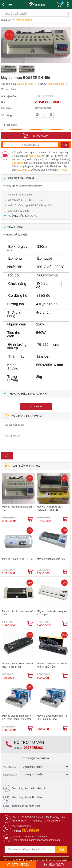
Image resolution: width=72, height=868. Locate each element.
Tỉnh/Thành (10, 767)
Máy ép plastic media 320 (51, 559)
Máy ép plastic (24, 20)
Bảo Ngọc (18, 163)
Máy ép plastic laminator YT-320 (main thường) (53, 717)
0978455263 (33, 748)
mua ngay (36, 407)
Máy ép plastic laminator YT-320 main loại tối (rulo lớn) (18, 717)
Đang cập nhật (25, 84)
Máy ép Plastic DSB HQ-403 (18, 559)
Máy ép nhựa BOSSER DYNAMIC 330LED (50, 508)
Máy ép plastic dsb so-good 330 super (52, 613)
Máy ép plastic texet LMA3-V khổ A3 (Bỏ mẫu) (53, 665)
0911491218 (23, 170)
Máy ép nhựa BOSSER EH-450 (17, 508)
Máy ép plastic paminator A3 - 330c (18, 613)
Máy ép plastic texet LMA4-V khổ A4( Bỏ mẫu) (18, 665)
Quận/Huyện (10, 775)
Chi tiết (63, 170)
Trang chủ (6, 20)
